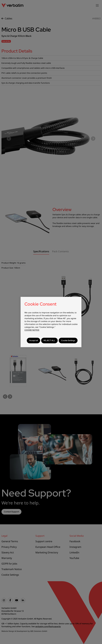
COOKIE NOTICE (32, 330)
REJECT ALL (49, 340)
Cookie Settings (68, 340)
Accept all (33, 340)
